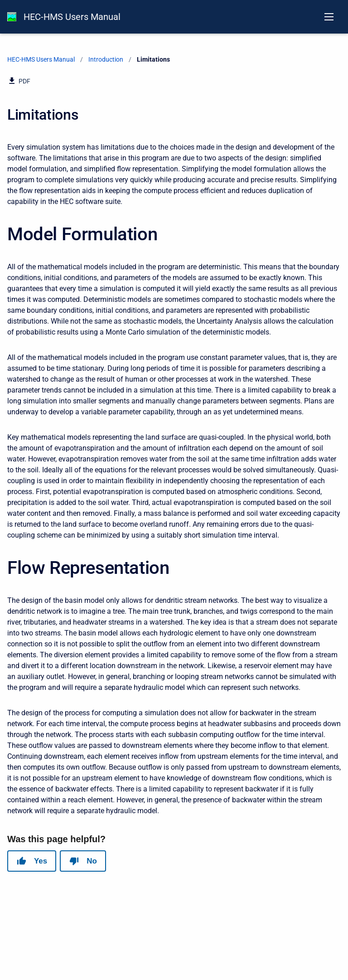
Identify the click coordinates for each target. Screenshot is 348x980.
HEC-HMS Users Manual (72, 17)
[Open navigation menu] (329, 17)
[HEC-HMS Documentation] (12, 17)
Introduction (106, 59)
